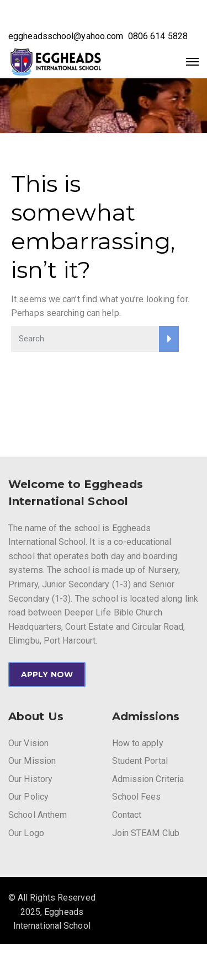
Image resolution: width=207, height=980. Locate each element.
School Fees (137, 797)
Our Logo (26, 833)
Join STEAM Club (146, 833)
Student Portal (140, 761)
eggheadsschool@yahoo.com (66, 36)
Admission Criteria (148, 779)
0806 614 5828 (158, 36)
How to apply (138, 743)
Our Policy (28, 797)
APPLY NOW (47, 674)
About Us (36, 716)
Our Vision (28, 743)
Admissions (146, 716)
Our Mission (32, 761)
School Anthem (38, 815)
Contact (127, 815)
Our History (30, 779)
